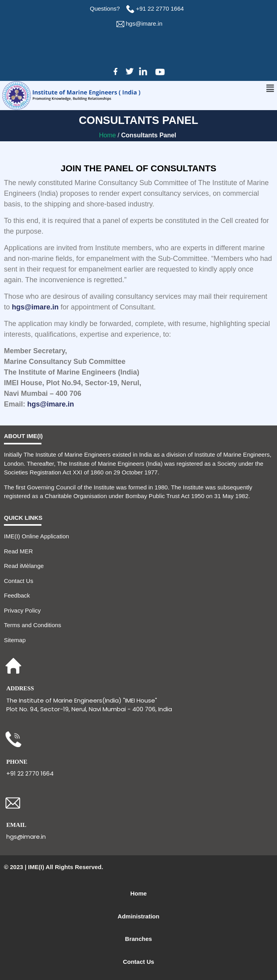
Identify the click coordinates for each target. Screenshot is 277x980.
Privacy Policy (22, 610)
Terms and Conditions (33, 625)
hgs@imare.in (144, 23)
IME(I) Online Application (36, 536)
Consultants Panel (150, 135)
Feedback (17, 595)
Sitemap (15, 640)
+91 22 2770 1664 (161, 8)
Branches (138, 939)
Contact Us (19, 581)
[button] (270, 88)
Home (108, 135)
